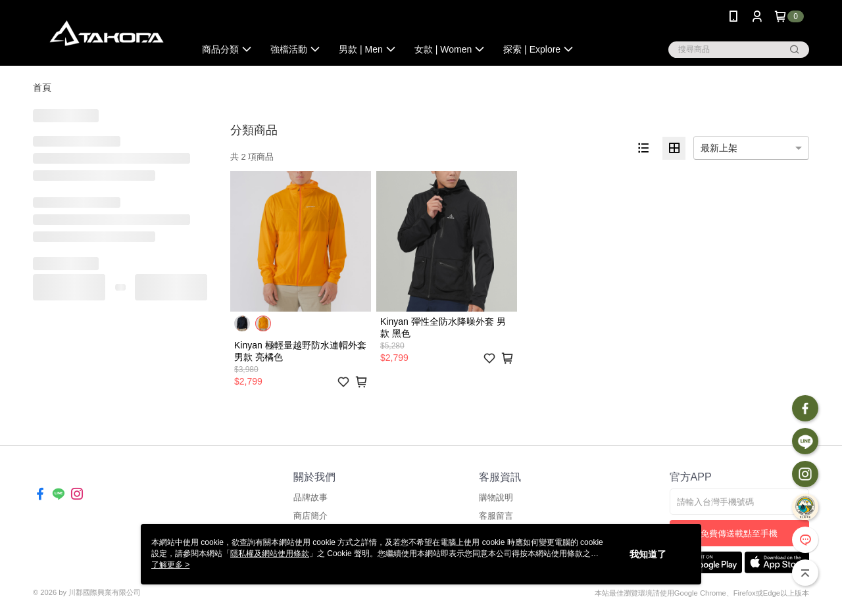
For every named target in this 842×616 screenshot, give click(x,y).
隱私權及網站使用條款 (270, 554)
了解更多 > (170, 565)
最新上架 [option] (719, 148)
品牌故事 (310, 497)
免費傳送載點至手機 (739, 533)
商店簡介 (310, 516)
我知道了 (648, 554)
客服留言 (496, 516)
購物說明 (496, 497)
